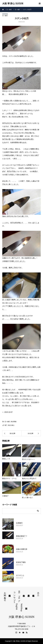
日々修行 (5, 16)
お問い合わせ (5, 595)
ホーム (38, 593)
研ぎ (10, 425)
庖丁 (6, 425)
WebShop (22, 607)
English (17, 607)
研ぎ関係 (14, 422)
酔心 (13, 425)
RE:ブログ (19, 596)
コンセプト (14, 596)
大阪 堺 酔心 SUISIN (13, 3)
